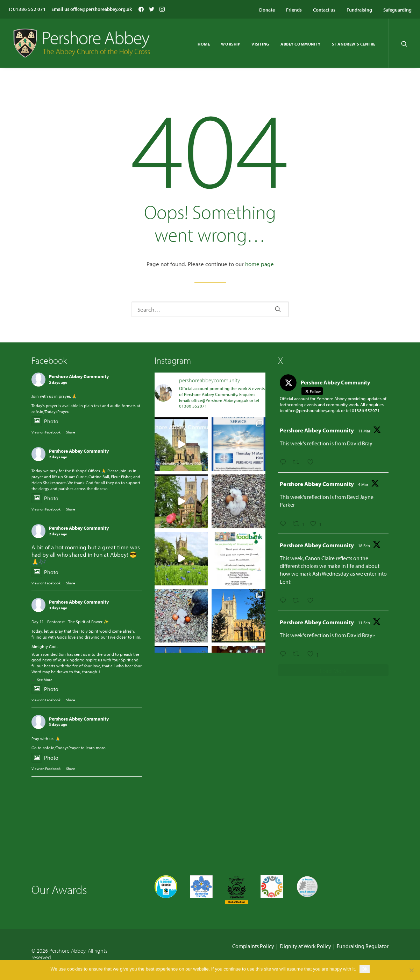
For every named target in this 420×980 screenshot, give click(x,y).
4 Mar (363, 484)
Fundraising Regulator (363, 946)
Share (71, 432)
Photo (45, 421)
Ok (365, 969)
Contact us (324, 10)
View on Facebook (46, 432)
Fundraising (359, 10)
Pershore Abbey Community (79, 376)
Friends (294, 10)
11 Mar (364, 431)
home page (259, 264)
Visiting (260, 44)
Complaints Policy (253, 946)
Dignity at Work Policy (305, 946)
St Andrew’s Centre (354, 44)
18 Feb (364, 546)
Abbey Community (301, 44)
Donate (267, 10)
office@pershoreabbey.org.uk (101, 9)
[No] (411, 970)
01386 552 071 (29, 9)
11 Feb (364, 623)
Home (204, 44)
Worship (231, 44)
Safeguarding (397, 10)
